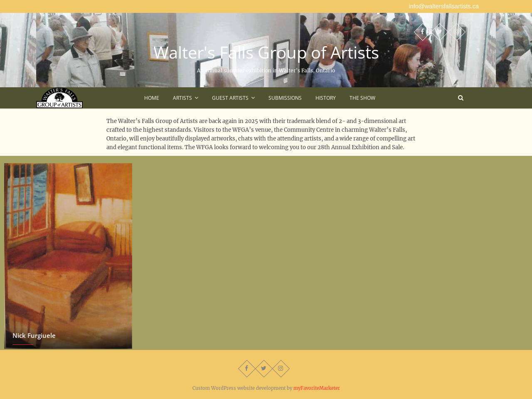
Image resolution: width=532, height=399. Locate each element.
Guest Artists (230, 98)
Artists (182, 98)
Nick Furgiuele (34, 338)
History (326, 98)
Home (152, 98)
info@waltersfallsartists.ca (444, 6)
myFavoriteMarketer (317, 388)
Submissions (285, 98)
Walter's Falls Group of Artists (266, 52)
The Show (362, 98)
